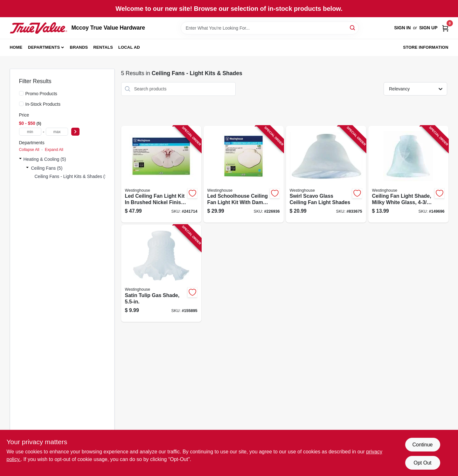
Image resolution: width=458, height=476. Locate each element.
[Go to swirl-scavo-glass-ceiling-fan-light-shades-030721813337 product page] (326, 174)
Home (16, 47)
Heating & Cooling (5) (45, 159)
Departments (44, 47)
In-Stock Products (43, 104)
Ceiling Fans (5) (47, 168)
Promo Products (41, 94)
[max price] (57, 132)
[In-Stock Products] (21, 104)
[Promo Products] (21, 93)
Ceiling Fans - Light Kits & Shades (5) (72, 176)
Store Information (426, 47)
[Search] (353, 28)
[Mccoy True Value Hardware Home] (38, 28)
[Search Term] (270, 28)
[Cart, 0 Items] (445, 28)
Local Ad (129, 47)
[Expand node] (20, 159)
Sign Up (428, 28)
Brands (79, 47)
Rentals (103, 47)
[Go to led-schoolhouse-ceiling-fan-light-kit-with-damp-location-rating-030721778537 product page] (244, 174)
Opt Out (422, 463)
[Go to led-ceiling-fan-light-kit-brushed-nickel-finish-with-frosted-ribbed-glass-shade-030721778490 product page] (161, 174)
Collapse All (29, 150)
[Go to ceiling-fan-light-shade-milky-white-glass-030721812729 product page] (408, 174)
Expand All (54, 150)
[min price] (30, 132)
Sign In (402, 28)
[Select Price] (75, 132)
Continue (422, 445)
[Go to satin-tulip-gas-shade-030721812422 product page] (161, 273)
